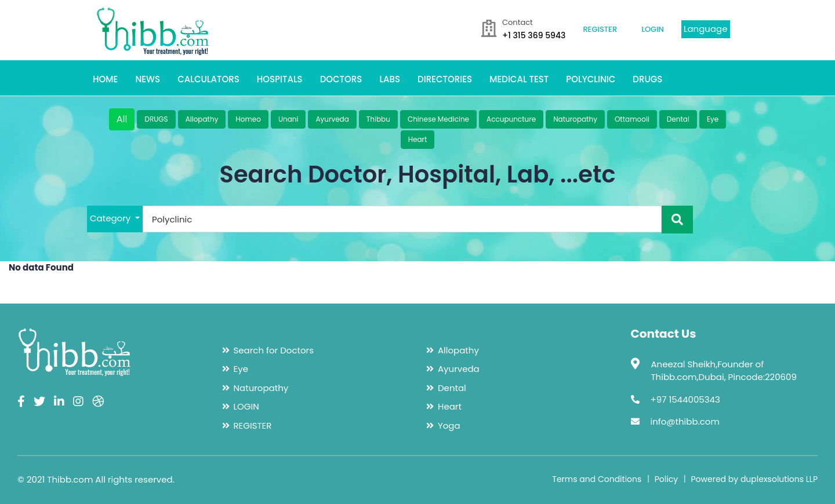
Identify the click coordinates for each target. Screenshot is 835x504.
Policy (666, 479)
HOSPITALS (280, 79)
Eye (713, 119)
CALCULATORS (208, 79)
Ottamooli (632, 119)
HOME (105, 79)
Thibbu (378, 119)
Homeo (248, 119)
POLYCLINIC (591, 79)
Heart (418, 139)
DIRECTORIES (445, 79)
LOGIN (653, 29)
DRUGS (647, 79)
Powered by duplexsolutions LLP (754, 479)
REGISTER (600, 29)
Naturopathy (575, 119)
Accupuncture (511, 119)
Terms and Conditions (597, 479)
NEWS (148, 79)
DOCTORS (341, 79)
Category (111, 218)
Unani (288, 119)
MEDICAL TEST (519, 79)
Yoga (449, 426)
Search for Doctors (274, 350)
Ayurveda (332, 119)
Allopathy (202, 119)
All (122, 119)
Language (706, 29)
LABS (390, 79)
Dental (678, 119)
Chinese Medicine (438, 119)
